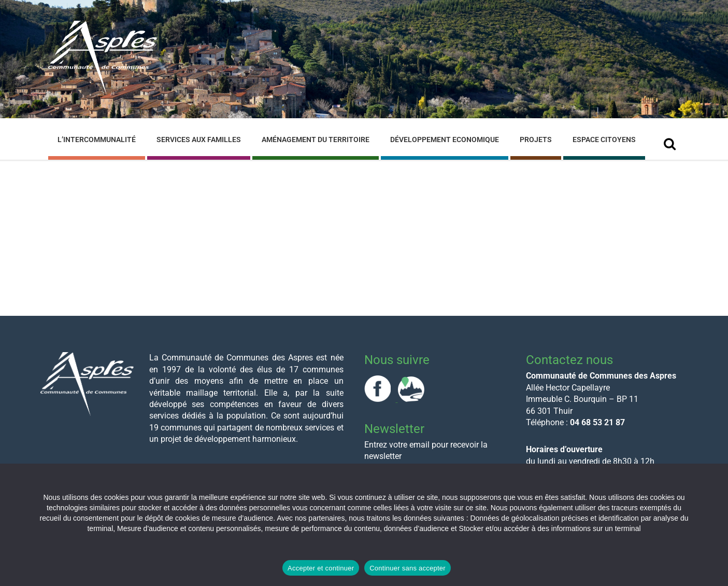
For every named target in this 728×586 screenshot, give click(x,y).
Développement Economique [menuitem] (445, 139)
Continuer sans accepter (408, 568)
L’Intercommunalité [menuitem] (97, 139)
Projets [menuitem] (536, 139)
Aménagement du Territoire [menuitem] (316, 139)
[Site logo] (103, 93)
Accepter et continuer (321, 568)
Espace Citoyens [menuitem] (604, 139)
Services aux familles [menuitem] (199, 139)
